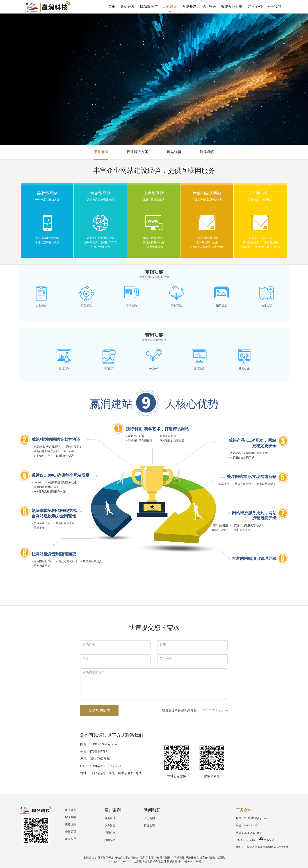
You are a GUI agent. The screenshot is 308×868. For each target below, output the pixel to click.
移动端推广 (149, 7)
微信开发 (128, 7)
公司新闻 (149, 818)
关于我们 (274, 7)
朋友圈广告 (152, 858)
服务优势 (71, 824)
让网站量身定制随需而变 (54, 554)
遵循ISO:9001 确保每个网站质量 (61, 475)
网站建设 (170, 7)
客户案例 (255, 7)
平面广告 (110, 833)
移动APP (110, 840)
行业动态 (149, 825)
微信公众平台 (123, 858)
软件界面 (110, 825)
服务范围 (101, 152)
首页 (112, 7)
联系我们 (207, 152)
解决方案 (71, 817)
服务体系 (71, 810)
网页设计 (110, 818)
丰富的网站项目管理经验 (254, 559)
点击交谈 (267, 840)
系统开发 (189, 7)
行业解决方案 (137, 152)
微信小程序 (138, 858)
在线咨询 (114, 766)
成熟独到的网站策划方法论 (56, 440)
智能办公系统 (232, 7)
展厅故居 (209, 7)
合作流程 (71, 832)
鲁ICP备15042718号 (190, 861)
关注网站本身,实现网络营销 (252, 477)
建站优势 (174, 152)
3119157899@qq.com (214, 710)
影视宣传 (202, 858)
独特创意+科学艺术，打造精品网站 (157, 429)
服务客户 (71, 839)
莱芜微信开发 (106, 858)
